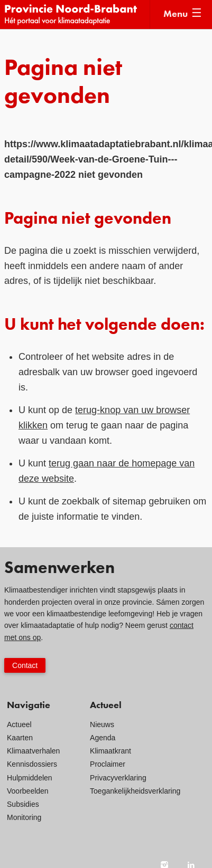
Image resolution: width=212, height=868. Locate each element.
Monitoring (24, 817)
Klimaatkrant (110, 751)
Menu (176, 14)
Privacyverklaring (118, 778)
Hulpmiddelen (30, 778)
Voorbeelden (28, 791)
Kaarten (20, 738)
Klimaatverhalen (33, 751)
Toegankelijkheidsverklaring (135, 791)
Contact (25, 665)
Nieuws (102, 724)
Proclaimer (108, 764)
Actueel (19, 724)
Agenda (103, 738)
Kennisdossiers (32, 764)
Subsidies (23, 804)
